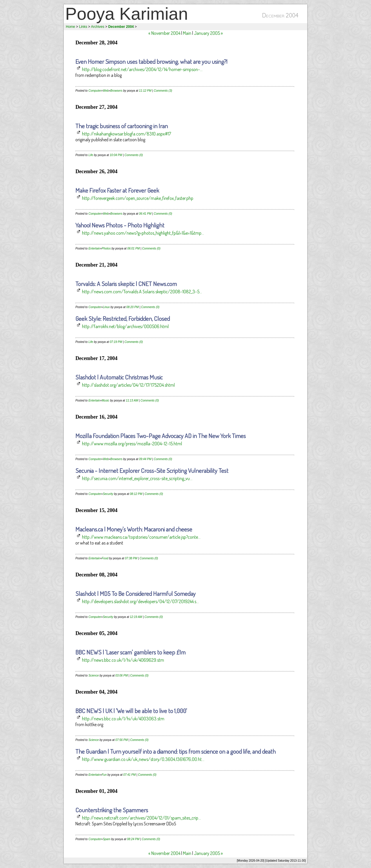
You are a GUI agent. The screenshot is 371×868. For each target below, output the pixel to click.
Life (91, 155)
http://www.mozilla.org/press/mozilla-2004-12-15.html (132, 444)
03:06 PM (122, 676)
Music (106, 400)
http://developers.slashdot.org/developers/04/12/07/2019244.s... (140, 601)
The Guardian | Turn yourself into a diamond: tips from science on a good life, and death (176, 751)
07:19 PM (116, 342)
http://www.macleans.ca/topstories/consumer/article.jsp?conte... (141, 537)
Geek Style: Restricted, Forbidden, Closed (123, 318)
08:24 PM (133, 839)
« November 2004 (164, 33)
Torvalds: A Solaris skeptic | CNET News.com (126, 284)
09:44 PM (145, 459)
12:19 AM (136, 617)
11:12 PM (145, 91)
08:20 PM (133, 307)
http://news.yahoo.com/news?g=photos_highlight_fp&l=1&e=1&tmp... (143, 233)
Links (83, 27)
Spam (107, 839)
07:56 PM (122, 740)
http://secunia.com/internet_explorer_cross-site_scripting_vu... (137, 478)
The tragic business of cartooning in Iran (122, 126)
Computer (95, 91)
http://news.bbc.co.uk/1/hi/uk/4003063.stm (123, 719)
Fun (104, 775)
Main (187, 33)
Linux (106, 307)
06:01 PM (133, 248)
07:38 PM (131, 558)
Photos (106, 248)
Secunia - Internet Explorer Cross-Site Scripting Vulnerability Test (152, 470)
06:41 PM (145, 214)
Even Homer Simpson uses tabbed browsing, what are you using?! (151, 61)
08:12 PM (136, 494)
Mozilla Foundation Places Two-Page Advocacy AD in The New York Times (161, 436)
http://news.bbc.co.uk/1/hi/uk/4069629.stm (123, 660)
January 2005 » (208, 33)
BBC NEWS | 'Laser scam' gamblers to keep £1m (130, 652)
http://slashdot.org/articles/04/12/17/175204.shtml (128, 385)
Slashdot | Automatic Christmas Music (119, 377)
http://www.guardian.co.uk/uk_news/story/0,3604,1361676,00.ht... (143, 759)
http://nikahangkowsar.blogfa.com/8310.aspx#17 (127, 134)
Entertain (94, 248)
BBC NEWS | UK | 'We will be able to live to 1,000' (131, 711)
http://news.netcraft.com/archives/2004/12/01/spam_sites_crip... (141, 818)
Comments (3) (163, 91)
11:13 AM (132, 400)
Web (106, 91)
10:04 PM (116, 155)
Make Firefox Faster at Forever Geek (117, 190)
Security (108, 494)
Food (105, 558)
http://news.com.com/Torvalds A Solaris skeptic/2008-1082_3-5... (142, 292)
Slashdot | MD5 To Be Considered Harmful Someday (136, 593)
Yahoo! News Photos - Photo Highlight (120, 225)
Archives (98, 27)
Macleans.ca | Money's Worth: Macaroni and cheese (134, 529)
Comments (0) (134, 155)
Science (94, 676)
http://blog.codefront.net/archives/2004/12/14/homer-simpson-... (142, 69)
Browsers (117, 91)
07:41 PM (129, 775)
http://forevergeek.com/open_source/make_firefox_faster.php (138, 198)
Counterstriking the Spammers (112, 810)
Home (70, 27)
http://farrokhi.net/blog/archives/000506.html (125, 326)
